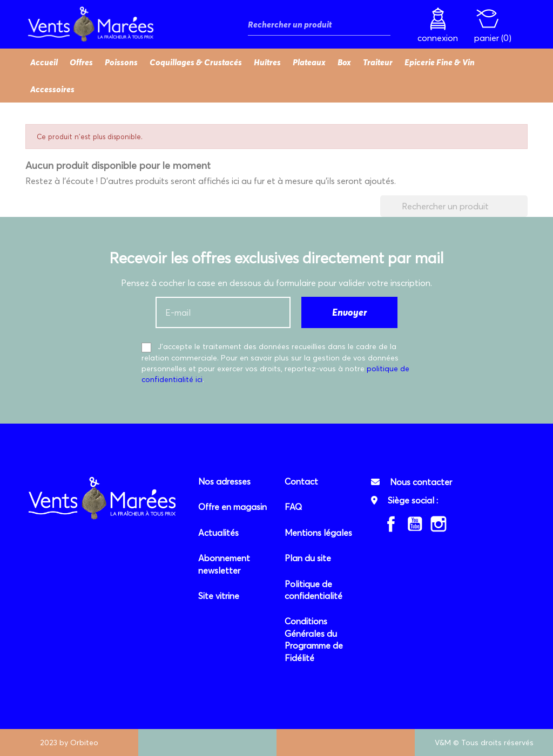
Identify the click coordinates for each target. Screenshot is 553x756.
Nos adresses (224, 481)
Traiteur (378, 62)
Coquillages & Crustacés (196, 62)
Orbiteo (84, 743)
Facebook (391, 524)
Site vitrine (219, 596)
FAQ (293, 507)
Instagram (439, 524)
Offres (81, 62)
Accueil (44, 62)
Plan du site (308, 558)
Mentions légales (318, 533)
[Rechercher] (319, 25)
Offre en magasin (232, 507)
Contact (301, 481)
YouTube (415, 524)
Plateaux (309, 62)
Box (344, 62)
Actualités (218, 533)
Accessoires (52, 89)
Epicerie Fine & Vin (440, 62)
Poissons (121, 62)
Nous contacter (421, 482)
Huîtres (267, 62)
